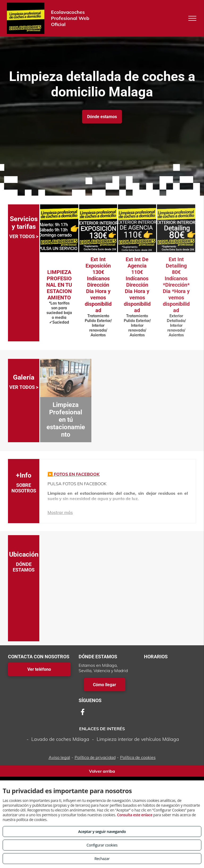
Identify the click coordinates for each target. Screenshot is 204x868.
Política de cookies (138, 757)
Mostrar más (60, 512)
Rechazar (102, 859)
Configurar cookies (102, 845)
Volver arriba (102, 771)
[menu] (192, 18)
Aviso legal (59, 757)
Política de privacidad (95, 757)
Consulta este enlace (135, 815)
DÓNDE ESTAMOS (24, 567)
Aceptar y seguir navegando (102, 832)
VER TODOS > (24, 236)
